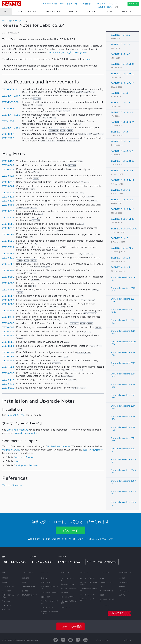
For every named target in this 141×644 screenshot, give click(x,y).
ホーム (5, 21)
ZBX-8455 (8, 336)
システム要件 (7, 591)
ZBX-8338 (8, 373)
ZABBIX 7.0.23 (120, 258)
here (88, 59)
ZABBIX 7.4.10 (120, 35)
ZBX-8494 (8, 205)
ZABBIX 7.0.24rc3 (123, 161)
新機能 (4, 582)
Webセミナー (65, 607)
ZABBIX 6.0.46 (120, 54)
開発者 (102, 595)
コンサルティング (47, 607)
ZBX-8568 (8, 235)
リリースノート (20, 21)
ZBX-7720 (8, 138)
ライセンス (6, 601)
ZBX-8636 (8, 241)
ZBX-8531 (8, 218)
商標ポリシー (124, 595)
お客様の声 (65, 593)
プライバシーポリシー (103, 640)
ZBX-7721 (8, 247)
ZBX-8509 (8, 277)
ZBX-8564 (8, 254)
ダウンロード (133, 4)
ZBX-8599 (8, 300)
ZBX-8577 (8, 380)
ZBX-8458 (8, 161)
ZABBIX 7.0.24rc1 (123, 209)
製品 (11, 21)
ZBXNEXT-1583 (11, 115)
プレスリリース (99, 4)
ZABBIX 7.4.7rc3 (122, 248)
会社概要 (122, 578)
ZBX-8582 (8, 311)
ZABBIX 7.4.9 (120, 93)
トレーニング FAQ (67, 597)
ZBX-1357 (8, 121)
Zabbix (12, 4)
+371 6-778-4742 (69, 562)
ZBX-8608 (8, 323)
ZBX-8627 (8, 296)
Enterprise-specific (29, 587)
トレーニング (20, 461)
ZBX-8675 (8, 182)
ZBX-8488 (8, 290)
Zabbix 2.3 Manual (12, 486)
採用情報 (122, 587)
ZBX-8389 (8, 304)
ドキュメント (72, 4)
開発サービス (46, 597)
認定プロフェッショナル (69, 589)
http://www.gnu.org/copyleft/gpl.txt (68, 53)
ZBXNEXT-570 (10, 102)
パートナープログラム (88, 578)
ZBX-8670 (8, 211)
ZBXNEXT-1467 (11, 96)
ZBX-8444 (8, 317)
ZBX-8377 (8, 228)
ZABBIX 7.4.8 (120, 132)
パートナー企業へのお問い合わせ (103, 562)
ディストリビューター (88, 595)
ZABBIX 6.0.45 (120, 190)
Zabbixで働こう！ (119, 613)
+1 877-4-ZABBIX (42, 562)
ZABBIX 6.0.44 (120, 267)
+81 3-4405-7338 (14, 562)
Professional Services (59, 447)
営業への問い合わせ (93, 450)
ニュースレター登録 (49, 4)
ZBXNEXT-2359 (11, 128)
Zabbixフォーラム (106, 582)
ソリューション (28, 572)
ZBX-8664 (8, 186)
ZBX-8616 (8, 193)
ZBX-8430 (8, 384)
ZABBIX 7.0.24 (120, 142)
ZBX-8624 (8, 197)
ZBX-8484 (8, 361)
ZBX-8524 (8, 201)
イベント (103, 578)
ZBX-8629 (8, 258)
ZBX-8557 (8, 134)
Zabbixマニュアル (16, 415)
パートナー (84, 572)
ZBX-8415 (8, 332)
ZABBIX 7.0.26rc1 (123, 74)
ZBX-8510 (8, 388)
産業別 (24, 582)
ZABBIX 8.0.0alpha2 (124, 229)
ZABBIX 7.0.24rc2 (123, 180)
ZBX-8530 (8, 283)
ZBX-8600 (8, 353)
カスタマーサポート (107, 591)
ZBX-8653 (8, 224)
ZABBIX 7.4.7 (120, 238)
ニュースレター (105, 605)
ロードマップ (7, 610)
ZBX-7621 (8, 367)
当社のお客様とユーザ (29, 595)
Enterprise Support (24, 457)
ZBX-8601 (8, 346)
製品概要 (5, 578)
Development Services (26, 466)
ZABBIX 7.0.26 (120, 45)
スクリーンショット (9, 587)
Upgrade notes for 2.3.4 (27, 433)
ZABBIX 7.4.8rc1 (122, 200)
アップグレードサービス (50, 593)
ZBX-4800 (8, 264)
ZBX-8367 (8, 109)
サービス (44, 572)
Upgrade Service (11, 450)
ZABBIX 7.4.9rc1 (122, 113)
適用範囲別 (26, 578)
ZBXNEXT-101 (10, 90)
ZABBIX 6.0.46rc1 (123, 83)
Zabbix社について (127, 572)
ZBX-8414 (8, 170)
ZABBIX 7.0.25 (120, 103)
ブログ (62, 4)
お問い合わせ (85, 4)
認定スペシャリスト (68, 584)
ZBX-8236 (8, 342)
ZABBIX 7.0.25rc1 (123, 122)
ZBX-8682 (8, 165)
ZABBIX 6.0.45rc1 (123, 219)
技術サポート (46, 578)
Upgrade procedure (17, 430)
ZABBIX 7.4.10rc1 (123, 64)
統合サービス (46, 582)
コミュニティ (105, 572)
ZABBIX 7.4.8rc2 (122, 171)
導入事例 (25, 591)
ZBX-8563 (8, 357)
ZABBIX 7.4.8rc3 (122, 151)
